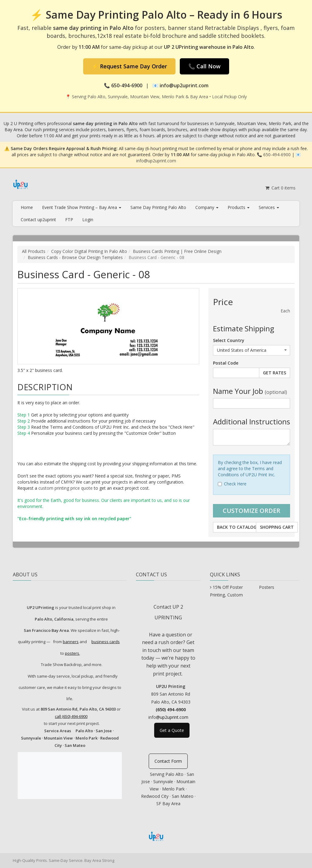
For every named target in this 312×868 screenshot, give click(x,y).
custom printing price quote (66, 488)
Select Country (229, 340)
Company (207, 207)
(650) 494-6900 (171, 710)
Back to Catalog (237, 527)
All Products (34, 251)
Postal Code (226, 363)
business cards (106, 642)
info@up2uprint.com (156, 161)
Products (239, 207)
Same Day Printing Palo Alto (158, 207)
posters (72, 653)
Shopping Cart (277, 527)
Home (27, 207)
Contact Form (168, 761)
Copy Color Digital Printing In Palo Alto (89, 251)
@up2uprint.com (172, 717)
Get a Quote (172, 730)
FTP (69, 220)
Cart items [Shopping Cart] (280, 188)
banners (71, 642)
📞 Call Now (204, 66)
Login (88, 220)
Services (269, 207)
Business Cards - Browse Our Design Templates (75, 257)
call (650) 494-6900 (71, 716)
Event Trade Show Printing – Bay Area (82, 207)
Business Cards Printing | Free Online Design (177, 251)
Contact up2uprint (38, 220)
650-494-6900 (277, 155)
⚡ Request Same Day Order (129, 66)
